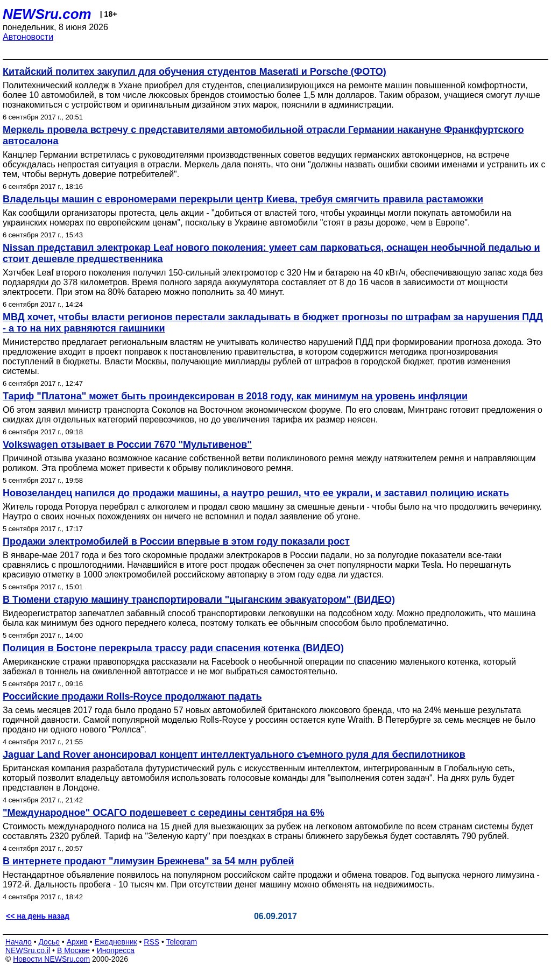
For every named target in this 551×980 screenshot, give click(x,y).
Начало (19, 942)
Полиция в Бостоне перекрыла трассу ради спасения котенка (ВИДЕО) (173, 648)
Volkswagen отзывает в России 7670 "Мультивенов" (127, 445)
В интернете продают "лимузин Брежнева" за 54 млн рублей (149, 861)
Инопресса (116, 950)
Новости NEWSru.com (51, 959)
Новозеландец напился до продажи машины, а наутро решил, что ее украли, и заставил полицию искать (256, 493)
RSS (151, 942)
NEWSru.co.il (28, 950)
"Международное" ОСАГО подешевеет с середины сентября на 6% (164, 813)
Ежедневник (116, 942)
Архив (77, 942)
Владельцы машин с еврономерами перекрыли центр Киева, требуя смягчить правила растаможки (243, 199)
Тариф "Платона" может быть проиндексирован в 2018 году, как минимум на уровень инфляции (235, 396)
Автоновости (28, 37)
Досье (49, 942)
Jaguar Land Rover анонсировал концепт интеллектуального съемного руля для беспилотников (234, 755)
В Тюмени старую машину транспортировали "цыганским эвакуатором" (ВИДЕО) (199, 600)
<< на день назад (38, 916)
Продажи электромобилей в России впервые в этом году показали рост (176, 541)
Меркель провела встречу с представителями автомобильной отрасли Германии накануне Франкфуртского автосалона (263, 135)
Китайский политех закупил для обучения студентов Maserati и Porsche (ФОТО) (195, 72)
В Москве (73, 950)
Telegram (182, 942)
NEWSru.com (47, 14)
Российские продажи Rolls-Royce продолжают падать (132, 696)
